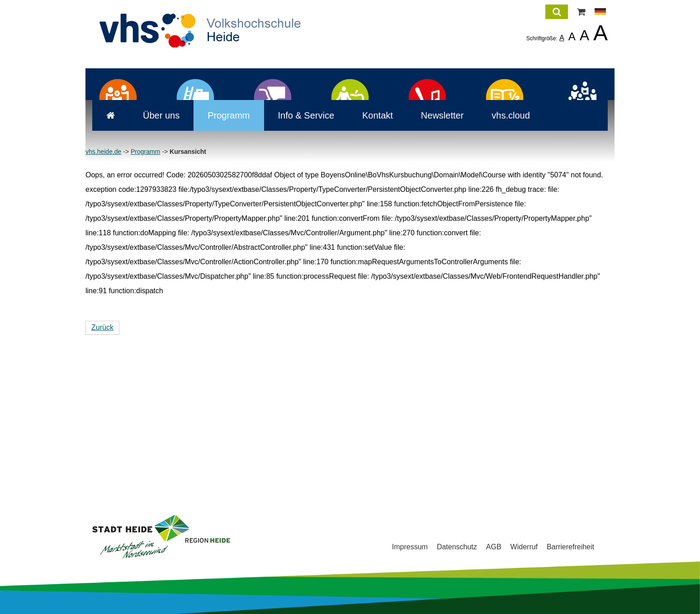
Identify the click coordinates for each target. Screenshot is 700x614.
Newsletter (435, 251)
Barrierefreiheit (570, 547)
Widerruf (524, 547)
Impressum (410, 547)
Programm (222, 251)
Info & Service (300, 251)
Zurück (102, 463)
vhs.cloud (504, 251)
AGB (494, 547)
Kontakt (371, 251)
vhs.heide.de (103, 287)
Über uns (154, 251)
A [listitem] (562, 38)
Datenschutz (457, 547)
